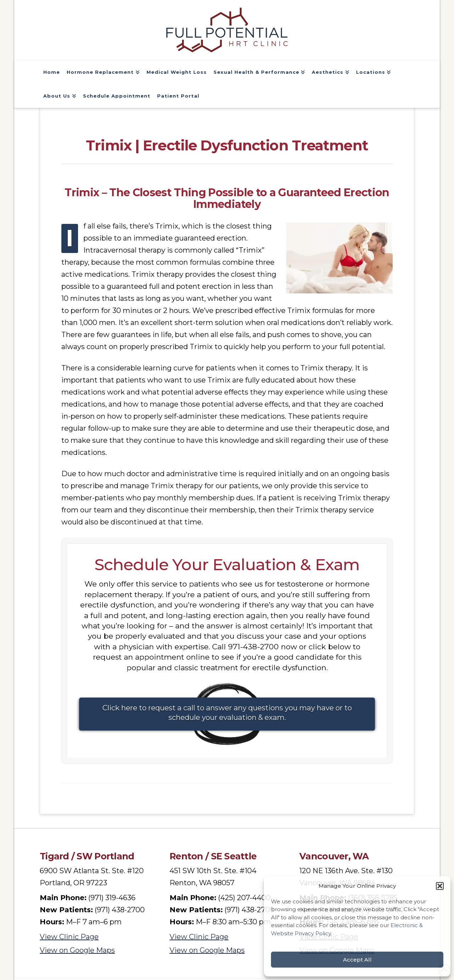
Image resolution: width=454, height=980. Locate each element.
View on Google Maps (77, 951)
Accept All (357, 960)
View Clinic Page (69, 938)
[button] (440, 886)
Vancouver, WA (334, 857)
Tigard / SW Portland (87, 857)
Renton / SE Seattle (213, 857)
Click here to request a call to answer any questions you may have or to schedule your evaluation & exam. (227, 713)
